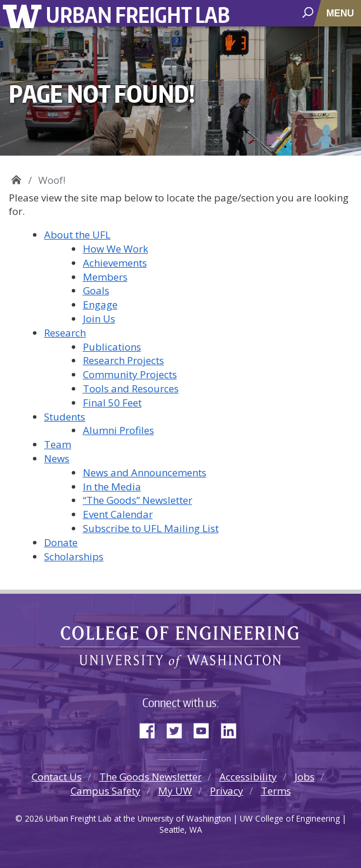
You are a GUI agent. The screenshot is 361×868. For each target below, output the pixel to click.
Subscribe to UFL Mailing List (151, 528)
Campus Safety (106, 791)
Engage (100, 305)
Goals (96, 290)
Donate (61, 542)
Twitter (179, 728)
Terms (276, 791)
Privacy (227, 791)
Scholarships (74, 556)
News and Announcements (145, 472)
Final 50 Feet (112, 403)
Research (65, 333)
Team (58, 444)
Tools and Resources (131, 388)
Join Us (99, 319)
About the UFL (77, 235)
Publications (112, 347)
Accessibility (248, 777)
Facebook (152, 728)
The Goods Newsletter (151, 777)
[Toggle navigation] (341, 13)
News (57, 458)
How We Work (116, 249)
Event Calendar (118, 514)
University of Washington (24, 15)
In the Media (112, 487)
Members (105, 277)
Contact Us (57, 777)
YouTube (206, 728)
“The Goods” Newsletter (138, 500)
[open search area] (309, 13)
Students (65, 417)
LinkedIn (233, 728)
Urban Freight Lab (138, 15)
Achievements (115, 263)
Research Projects (123, 360)
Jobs (305, 777)
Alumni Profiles (118, 430)
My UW (175, 791)
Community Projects (130, 374)
